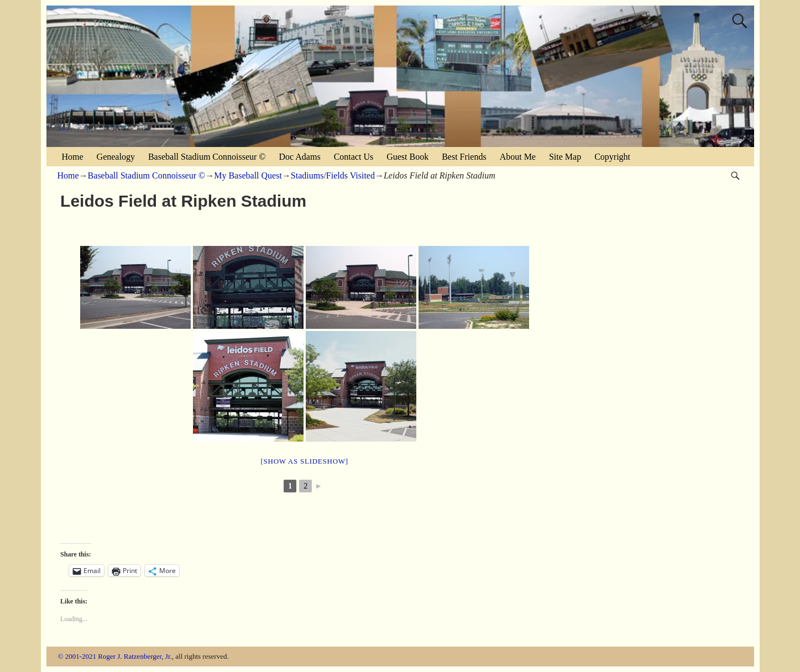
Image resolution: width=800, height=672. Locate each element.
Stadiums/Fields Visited (333, 175)
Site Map (565, 157)
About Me (518, 157)
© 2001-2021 (77, 656)
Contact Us (354, 157)
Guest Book (407, 157)
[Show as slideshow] (304, 461)
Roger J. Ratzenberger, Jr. (135, 656)
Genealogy (116, 157)
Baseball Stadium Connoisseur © (207, 157)
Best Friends (464, 157)
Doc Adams (300, 157)
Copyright (612, 157)
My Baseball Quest (248, 175)
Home (73, 157)
